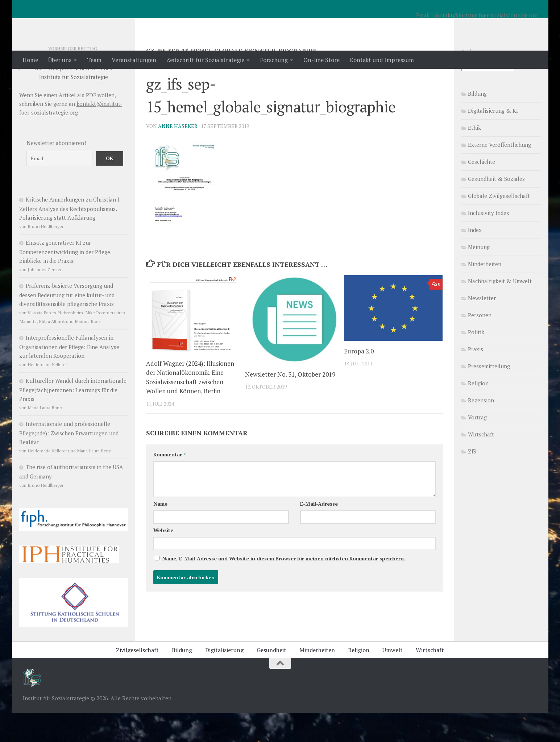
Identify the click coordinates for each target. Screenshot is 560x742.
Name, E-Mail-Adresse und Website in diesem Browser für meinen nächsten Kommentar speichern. (284, 587)
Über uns (60, 60)
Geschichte (482, 191)
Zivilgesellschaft (137, 679)
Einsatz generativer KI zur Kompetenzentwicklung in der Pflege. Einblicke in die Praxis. (65, 281)
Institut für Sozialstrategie (117, 25)
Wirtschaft (481, 463)
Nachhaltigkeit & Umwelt (500, 310)
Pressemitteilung (489, 395)
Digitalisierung (224, 679)
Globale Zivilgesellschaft (499, 225)
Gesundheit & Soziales (496, 208)
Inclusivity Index (489, 242)
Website (163, 559)
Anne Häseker (178, 155)
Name (160, 533)
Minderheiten (485, 293)
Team (94, 60)
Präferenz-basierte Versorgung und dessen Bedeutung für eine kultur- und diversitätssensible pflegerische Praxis (67, 324)
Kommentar (169, 483)
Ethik (474, 157)
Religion (478, 412)
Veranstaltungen (134, 60)
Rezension (481, 429)
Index (475, 259)
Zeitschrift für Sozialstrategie (205, 60)
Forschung (274, 60)
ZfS (472, 480)
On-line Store (322, 60)
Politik (476, 361)
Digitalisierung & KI (493, 140)
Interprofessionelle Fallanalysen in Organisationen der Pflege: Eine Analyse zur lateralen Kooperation (69, 376)
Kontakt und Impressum (382, 60)
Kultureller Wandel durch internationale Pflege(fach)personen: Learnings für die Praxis (73, 419)
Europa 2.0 (359, 380)
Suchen (470, 80)
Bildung (477, 123)
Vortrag (477, 446)
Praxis (476, 378)
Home (30, 60)
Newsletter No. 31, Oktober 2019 (290, 403)
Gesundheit (271, 679)
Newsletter (482, 327)
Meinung (479, 276)
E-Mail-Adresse (319, 533)
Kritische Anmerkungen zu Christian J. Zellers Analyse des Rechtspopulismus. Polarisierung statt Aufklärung (70, 237)
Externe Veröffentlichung (499, 174)
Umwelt (393, 679)
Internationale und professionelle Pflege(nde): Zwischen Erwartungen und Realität (69, 462)
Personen (480, 344)
